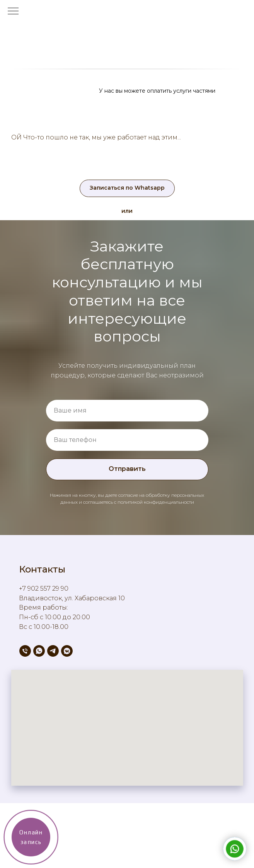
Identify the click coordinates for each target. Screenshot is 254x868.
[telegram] (53, 651)
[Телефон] (25, 651)
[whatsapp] (39, 651)
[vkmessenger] (67, 651)
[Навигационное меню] (13, 12)
